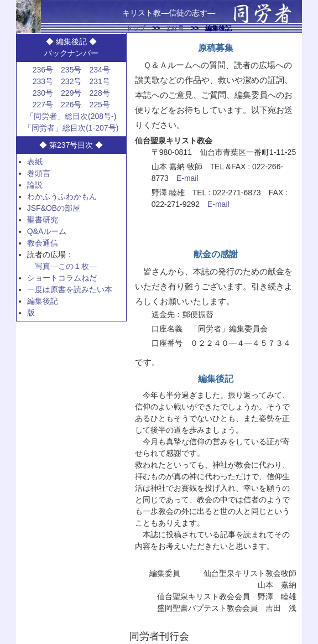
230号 (43, 93)
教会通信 (43, 243)
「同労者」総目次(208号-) (71, 116)
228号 (99, 93)
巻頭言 (39, 173)
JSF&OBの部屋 (54, 208)
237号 (175, 28)
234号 (99, 70)
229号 (71, 93)
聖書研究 (43, 220)
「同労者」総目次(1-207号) (71, 128)
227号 (43, 105)
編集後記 (43, 301)
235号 (71, 70)
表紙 (35, 162)
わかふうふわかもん (62, 196)
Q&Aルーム (47, 231)
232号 (71, 81)
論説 (35, 185)
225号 (99, 105)
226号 (71, 105)
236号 (43, 70)
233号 (43, 81)
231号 (99, 81)
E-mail (187, 178)
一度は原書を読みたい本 (70, 289)
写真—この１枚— (66, 266)
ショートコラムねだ (62, 278)
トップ (135, 28)
